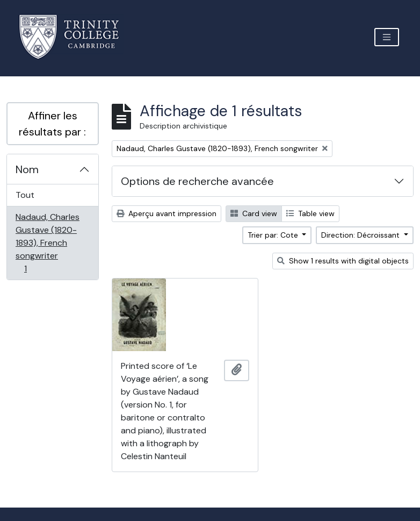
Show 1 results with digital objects (343, 261)
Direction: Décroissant (361, 235)
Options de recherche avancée (197, 181)
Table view (310, 213)
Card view (254, 213)
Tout (25, 195)
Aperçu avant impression (166, 213)
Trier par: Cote (274, 235)
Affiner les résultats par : (52, 124)
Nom (27, 169)
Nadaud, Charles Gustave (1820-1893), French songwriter (47, 243)
